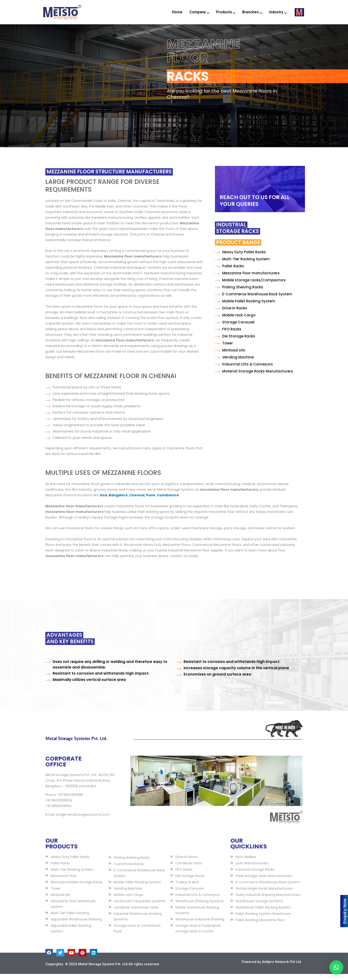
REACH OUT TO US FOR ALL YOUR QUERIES (255, 206)
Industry (278, 12)
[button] (336, 967)
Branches (252, 12)
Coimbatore (168, 501)
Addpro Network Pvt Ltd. (282, 968)
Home (177, 12)
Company (199, 12)
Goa (103, 501)
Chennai (137, 501)
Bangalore (118, 501)
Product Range (200, 248)
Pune (151, 501)
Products (226, 12)
